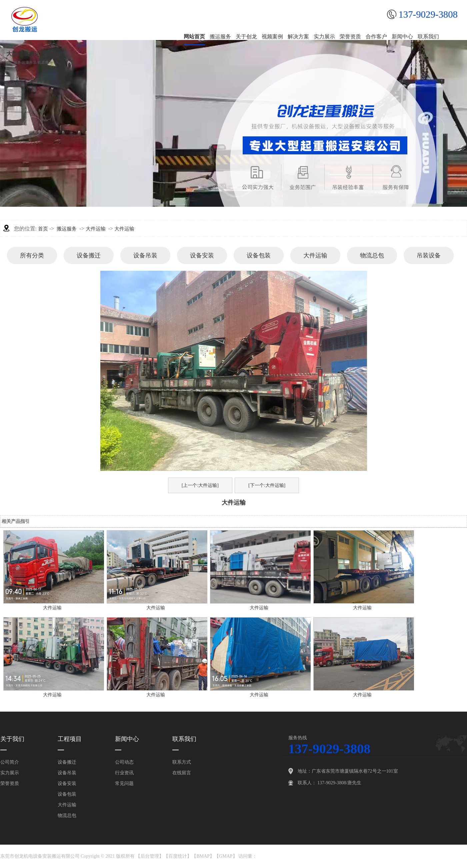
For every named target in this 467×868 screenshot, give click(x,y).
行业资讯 (124, 773)
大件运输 (96, 229)
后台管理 (150, 856)
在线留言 (182, 773)
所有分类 (32, 255)
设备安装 (202, 255)
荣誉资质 (10, 783)
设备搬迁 (89, 255)
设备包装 (259, 255)
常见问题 (124, 783)
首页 (43, 229)
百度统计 (178, 856)
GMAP (226, 856)
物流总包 (372, 255)
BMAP (203, 856)
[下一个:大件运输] (267, 485)
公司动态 (124, 762)
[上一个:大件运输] (200, 485)
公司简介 (10, 762)
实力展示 (10, 773)
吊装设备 (429, 255)
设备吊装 (145, 255)
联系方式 (182, 762)
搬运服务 (67, 229)
